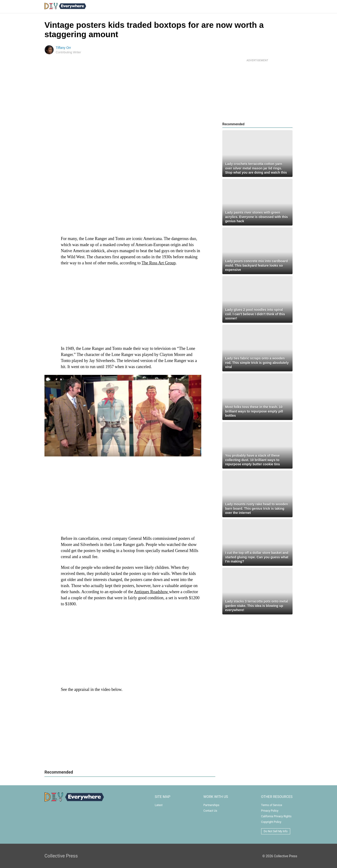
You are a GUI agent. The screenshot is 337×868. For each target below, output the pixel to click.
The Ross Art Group (159, 263)
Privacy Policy (270, 811)
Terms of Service (272, 805)
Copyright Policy (271, 822)
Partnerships (211, 805)
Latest (159, 805)
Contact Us (210, 811)
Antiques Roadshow (151, 592)
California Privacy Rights (276, 816)
